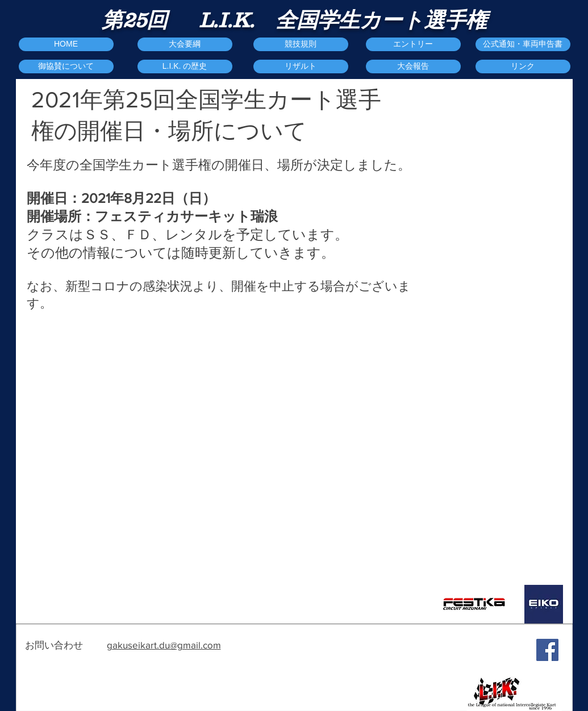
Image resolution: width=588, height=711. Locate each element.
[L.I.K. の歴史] (185, 66)
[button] (413, 66)
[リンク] (523, 66)
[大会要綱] (185, 44)
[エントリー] (413, 44)
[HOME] (66, 44)
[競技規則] (301, 44)
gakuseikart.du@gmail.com (164, 645)
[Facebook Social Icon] (547, 650)
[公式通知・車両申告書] (523, 44)
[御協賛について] (66, 66)
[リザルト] (301, 66)
